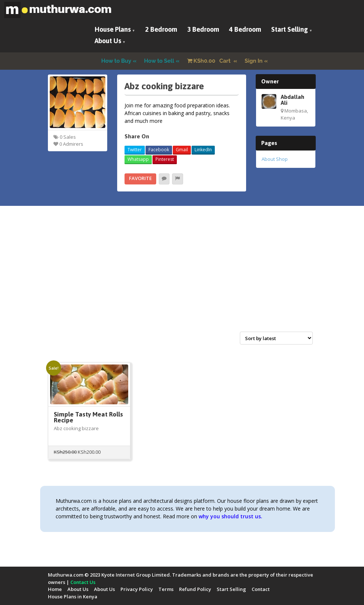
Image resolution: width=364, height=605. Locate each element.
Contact (261, 589)
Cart (210, 61)
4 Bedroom (245, 29)
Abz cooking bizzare (76, 428)
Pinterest (165, 159)
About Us (108, 41)
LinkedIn (203, 150)
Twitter (135, 150)
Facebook (159, 150)
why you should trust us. (230, 516)
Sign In (254, 61)
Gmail (182, 150)
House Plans (113, 29)
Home (55, 589)
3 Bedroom (203, 29)
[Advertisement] (182, 277)
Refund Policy (195, 589)
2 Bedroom (161, 29)
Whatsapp (138, 159)
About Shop (275, 159)
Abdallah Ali (293, 100)
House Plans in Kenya (73, 597)
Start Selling (290, 29)
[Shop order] (276, 338)
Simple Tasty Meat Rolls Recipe (88, 417)
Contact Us (83, 582)
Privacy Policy (137, 589)
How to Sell (159, 61)
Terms (166, 589)
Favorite (140, 178)
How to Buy (116, 61)
